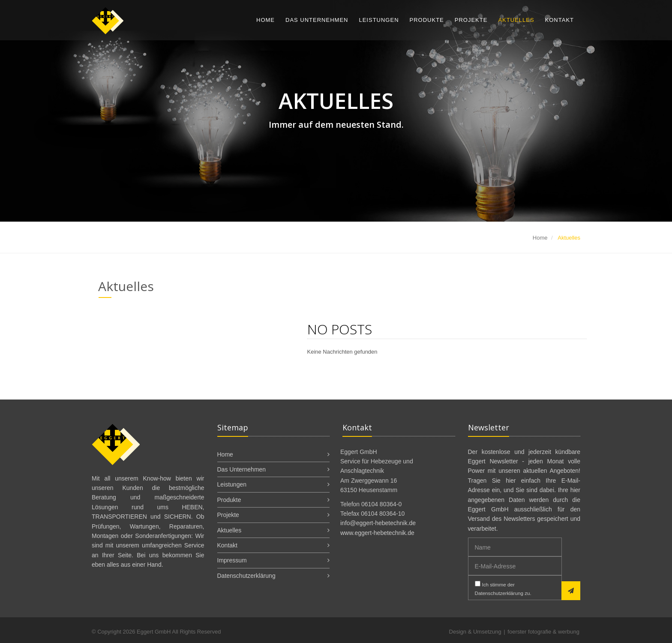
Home (265, 20)
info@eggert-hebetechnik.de (378, 523)
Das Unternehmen (317, 20)
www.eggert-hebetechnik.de (377, 533)
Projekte (471, 20)
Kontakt (559, 20)
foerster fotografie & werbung (543, 632)
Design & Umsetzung (475, 632)
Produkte (427, 20)
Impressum (232, 560)
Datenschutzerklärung (246, 576)
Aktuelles (516, 20)
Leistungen (379, 20)
